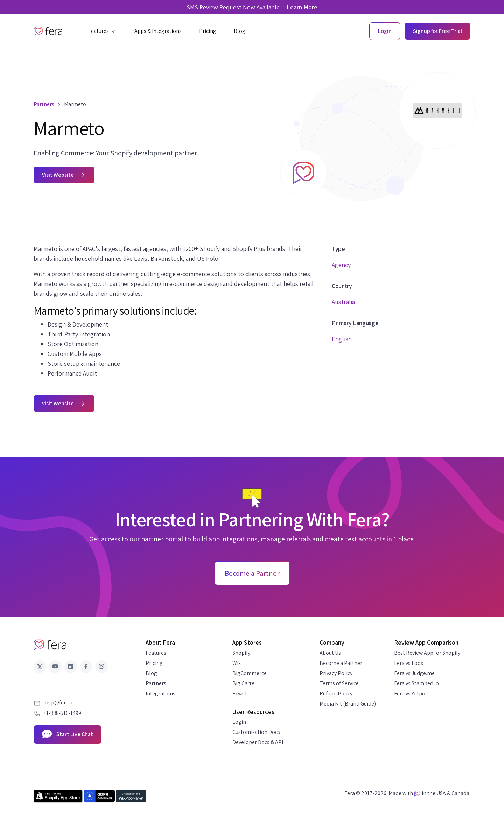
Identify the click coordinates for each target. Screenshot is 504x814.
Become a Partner (341, 663)
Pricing (154, 663)
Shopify (241, 653)
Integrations (160, 693)
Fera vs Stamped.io (416, 683)
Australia (343, 302)
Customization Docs (256, 732)
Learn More (302, 7)
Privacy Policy (336, 673)
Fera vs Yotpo (410, 693)
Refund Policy (336, 693)
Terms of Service (339, 683)
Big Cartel (244, 683)
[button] (103, 31)
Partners (156, 683)
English (342, 339)
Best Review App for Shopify (427, 653)
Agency (341, 265)
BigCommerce (250, 673)
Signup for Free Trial (437, 31)
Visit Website (64, 175)
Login (239, 722)
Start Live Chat (68, 735)
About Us (330, 653)
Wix (237, 663)
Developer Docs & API (258, 742)
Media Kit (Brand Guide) (348, 704)
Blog (151, 673)
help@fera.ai (59, 703)
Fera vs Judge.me (414, 673)
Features (156, 653)
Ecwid (239, 693)
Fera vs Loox (409, 663)
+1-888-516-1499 (62, 713)
